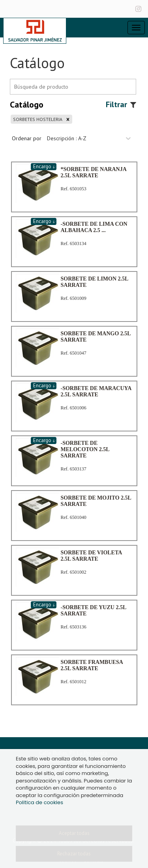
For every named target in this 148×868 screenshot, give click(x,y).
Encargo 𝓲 (44, 166)
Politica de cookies (39, 802)
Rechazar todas (74, 854)
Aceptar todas (74, 833)
